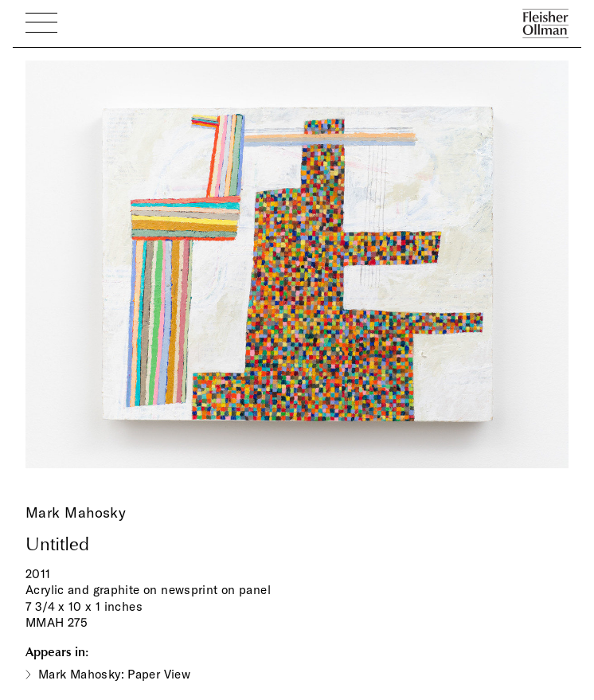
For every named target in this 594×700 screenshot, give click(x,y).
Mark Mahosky (76, 512)
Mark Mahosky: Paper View (114, 674)
